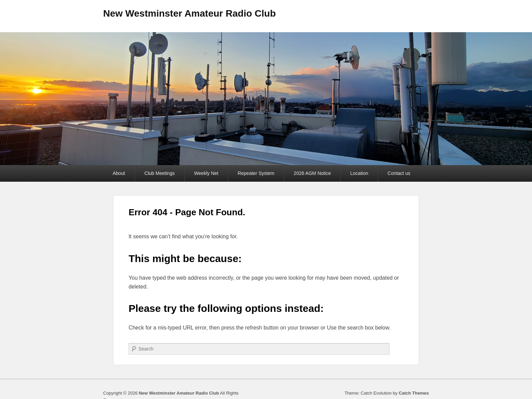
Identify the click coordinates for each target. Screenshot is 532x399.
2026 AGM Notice (312, 173)
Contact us (399, 173)
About (119, 173)
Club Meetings (160, 173)
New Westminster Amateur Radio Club (189, 13)
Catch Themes (414, 393)
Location (359, 173)
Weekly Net (206, 173)
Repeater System (256, 173)
